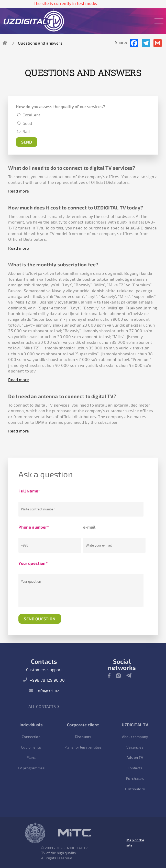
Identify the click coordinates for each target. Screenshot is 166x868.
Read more (18, 191)
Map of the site (135, 842)
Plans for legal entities (83, 747)
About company (135, 737)
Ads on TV (135, 757)
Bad (25, 131)
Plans (31, 757)
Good (27, 123)
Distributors (135, 789)
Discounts (83, 737)
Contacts (135, 768)
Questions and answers (40, 43)
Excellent (31, 115)
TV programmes (31, 768)
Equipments (31, 747)
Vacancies (135, 747)
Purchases (135, 778)
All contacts (44, 706)
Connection (31, 737)
